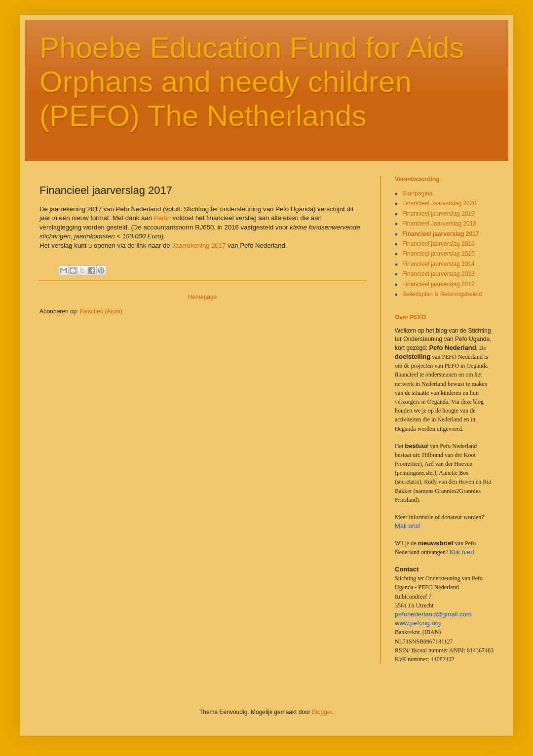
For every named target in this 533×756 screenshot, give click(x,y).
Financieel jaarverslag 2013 (438, 274)
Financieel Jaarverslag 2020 (439, 203)
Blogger (322, 712)
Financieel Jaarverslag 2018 (439, 224)
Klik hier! (462, 552)
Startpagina (417, 193)
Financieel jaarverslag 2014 (438, 264)
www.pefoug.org (418, 623)
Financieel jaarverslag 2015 (438, 254)
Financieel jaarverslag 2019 (438, 214)
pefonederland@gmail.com (433, 614)
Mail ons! (408, 526)
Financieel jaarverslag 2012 (438, 284)
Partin (163, 218)
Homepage (203, 297)
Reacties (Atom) (101, 311)
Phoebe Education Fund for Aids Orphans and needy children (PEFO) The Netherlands (252, 82)
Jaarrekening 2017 (199, 246)
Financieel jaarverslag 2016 (438, 244)
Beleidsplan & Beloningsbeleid (442, 294)
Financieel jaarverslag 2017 (440, 234)
